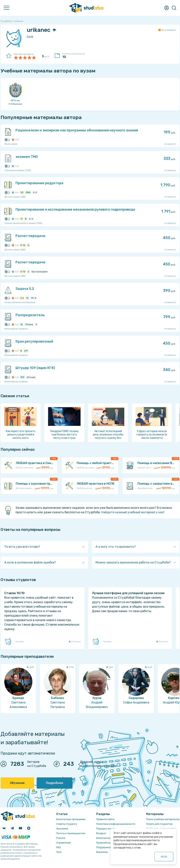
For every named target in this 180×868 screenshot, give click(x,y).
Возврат (101, 833)
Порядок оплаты (106, 829)
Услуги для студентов (159, 824)
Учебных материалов (75, 56)
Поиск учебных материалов (163, 819)
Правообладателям (108, 843)
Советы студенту (67, 824)
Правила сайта (105, 819)
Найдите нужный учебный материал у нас (132, 512)
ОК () (164, 857)
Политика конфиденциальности (116, 824)
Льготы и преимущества (71, 833)
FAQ (59, 847)
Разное (61, 838)
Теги (59, 852)
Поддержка (103, 847)
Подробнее (55, 783)
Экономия (62, 829)
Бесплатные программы (71, 819)
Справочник (64, 843)
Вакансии (102, 852)
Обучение (17, 783)
